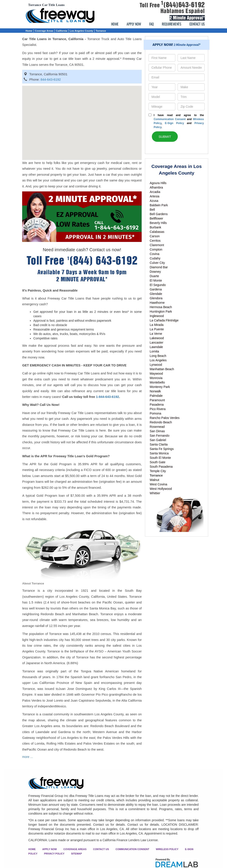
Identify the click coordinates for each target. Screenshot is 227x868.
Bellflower (156, 218)
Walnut (154, 480)
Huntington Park (161, 311)
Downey (155, 272)
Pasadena (157, 405)
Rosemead (157, 427)
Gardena (156, 289)
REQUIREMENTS (171, 24)
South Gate (158, 462)
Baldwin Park (159, 205)
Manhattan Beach (162, 369)
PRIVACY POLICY (54, 854)
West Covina (158, 484)
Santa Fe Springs (162, 449)
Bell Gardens (159, 214)
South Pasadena (161, 467)
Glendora (156, 298)
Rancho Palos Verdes (165, 418)
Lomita (154, 351)
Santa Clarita (159, 444)
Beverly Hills (158, 223)
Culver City (157, 263)
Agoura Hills (158, 183)
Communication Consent (170, 119)
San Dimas (157, 431)
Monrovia (156, 378)
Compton (156, 249)
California (62, 31)
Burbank (155, 227)
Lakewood (157, 338)
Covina (155, 254)
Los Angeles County (81, 31)
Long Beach (158, 356)
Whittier (155, 493)
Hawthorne (157, 303)
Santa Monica (159, 453)
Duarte (154, 276)
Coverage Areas (44, 31)
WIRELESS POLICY (167, 849)
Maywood (156, 374)
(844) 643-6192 (102, 261)
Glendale (156, 294)
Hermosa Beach (161, 307)
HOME (115, 24)
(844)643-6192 (183, 5)
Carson (155, 236)
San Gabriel (158, 440)
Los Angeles (158, 360)
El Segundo (158, 285)
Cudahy (155, 258)
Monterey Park (160, 387)
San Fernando (159, 436)
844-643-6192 (51, 80)
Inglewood (157, 316)
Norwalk (155, 391)
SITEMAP (76, 854)
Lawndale (156, 347)
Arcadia (155, 192)
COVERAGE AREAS (75, 849)
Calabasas (157, 232)
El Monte (156, 280)
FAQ (152, 24)
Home (29, 31)
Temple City (158, 471)
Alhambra (156, 187)
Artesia (155, 196)
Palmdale (156, 396)
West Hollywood (161, 489)
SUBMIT (165, 137)
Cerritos (155, 241)
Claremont (157, 245)
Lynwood (156, 365)
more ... (27, 757)
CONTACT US (197, 24)
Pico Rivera (158, 409)
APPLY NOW (134, 24)
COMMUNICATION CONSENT (132, 849)
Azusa (154, 201)
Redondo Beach (161, 422)
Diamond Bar (159, 267)
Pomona (155, 413)
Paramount (157, 400)
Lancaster (156, 343)
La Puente (157, 329)
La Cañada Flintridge (164, 320)
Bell (152, 210)
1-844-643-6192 (108, 397)
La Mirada (157, 325)
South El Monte (160, 458)
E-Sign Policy (174, 123)
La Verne (156, 334)
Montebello (157, 382)
